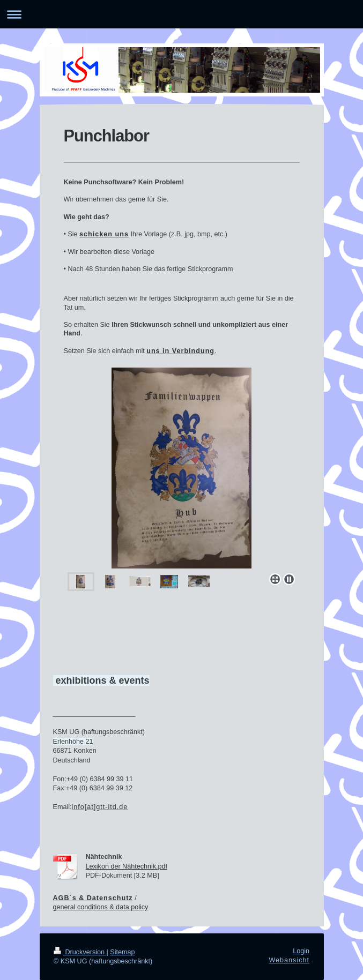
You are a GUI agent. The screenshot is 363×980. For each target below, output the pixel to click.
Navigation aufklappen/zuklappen (181, 14)
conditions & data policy (113, 907)
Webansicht (289, 960)
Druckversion (80, 952)
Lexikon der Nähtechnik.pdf (127, 866)
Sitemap (122, 952)
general (65, 907)
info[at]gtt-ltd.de (100, 807)
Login (301, 951)
